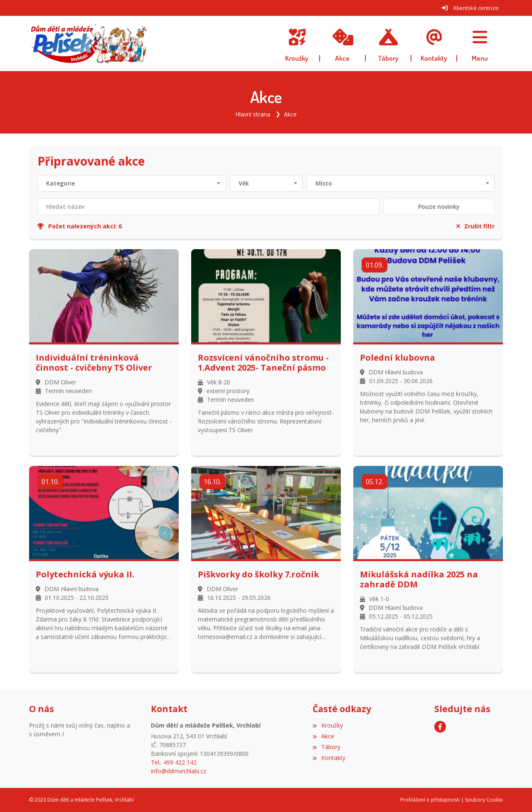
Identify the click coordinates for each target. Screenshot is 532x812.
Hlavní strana (253, 114)
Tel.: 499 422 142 (174, 762)
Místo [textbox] (324, 183)
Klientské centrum (476, 8)
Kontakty (329, 758)
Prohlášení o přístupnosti (430, 800)
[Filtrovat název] (208, 207)
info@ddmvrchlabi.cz (179, 771)
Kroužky (328, 725)
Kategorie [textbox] (60, 183)
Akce (290, 114)
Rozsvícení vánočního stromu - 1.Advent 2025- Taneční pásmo (263, 363)
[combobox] (132, 183)
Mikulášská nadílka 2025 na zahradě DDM (419, 579)
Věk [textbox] (244, 183)
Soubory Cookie (484, 800)
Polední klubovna (398, 358)
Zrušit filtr (475, 226)
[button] (480, 44)
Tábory (326, 747)
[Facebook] (440, 727)
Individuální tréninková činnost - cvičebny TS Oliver (94, 363)
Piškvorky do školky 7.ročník (259, 574)
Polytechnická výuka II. (85, 574)
